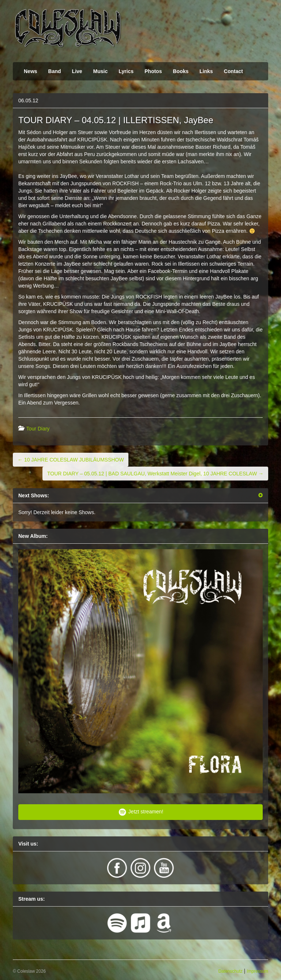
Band (55, 71)
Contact (233, 71)
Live (77, 71)
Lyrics (126, 71)
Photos (153, 71)
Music (101, 71)
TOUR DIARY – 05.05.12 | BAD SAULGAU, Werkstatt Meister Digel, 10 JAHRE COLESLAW (155, 474)
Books (181, 71)
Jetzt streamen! (141, 812)
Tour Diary (38, 429)
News (31, 71)
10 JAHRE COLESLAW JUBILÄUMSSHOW (71, 460)
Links (206, 71)
